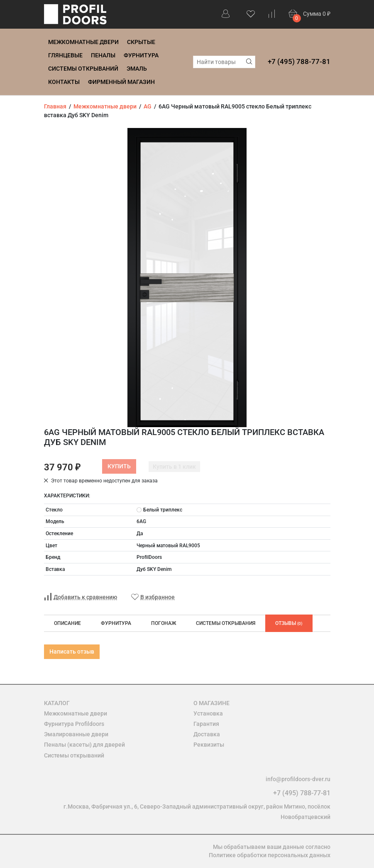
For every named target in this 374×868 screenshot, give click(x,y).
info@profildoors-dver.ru (298, 779)
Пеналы (103, 55)
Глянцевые (65, 55)
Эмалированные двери (76, 734)
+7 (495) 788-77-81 (299, 61)
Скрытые (141, 42)
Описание (67, 623)
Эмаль (137, 69)
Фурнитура (141, 55)
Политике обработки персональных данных (270, 855)
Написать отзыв (72, 652)
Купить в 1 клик (174, 467)
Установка (208, 713)
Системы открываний (83, 69)
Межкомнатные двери (83, 42)
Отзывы (289, 623)
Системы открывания (226, 623)
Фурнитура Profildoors (74, 724)
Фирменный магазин (121, 82)
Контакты (64, 82)
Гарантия (206, 724)
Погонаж (164, 623)
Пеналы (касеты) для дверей (84, 745)
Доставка (207, 734)
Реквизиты (209, 745)
